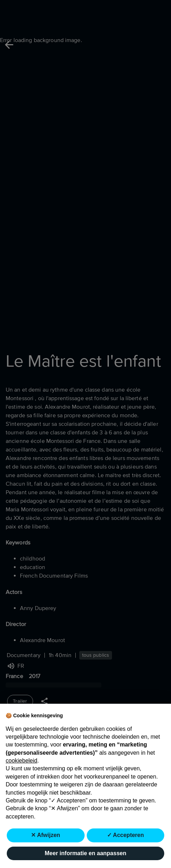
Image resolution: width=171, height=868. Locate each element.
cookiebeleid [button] (22, 761)
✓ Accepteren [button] (125, 835)
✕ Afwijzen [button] (46, 835)
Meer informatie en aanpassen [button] (85, 853)
